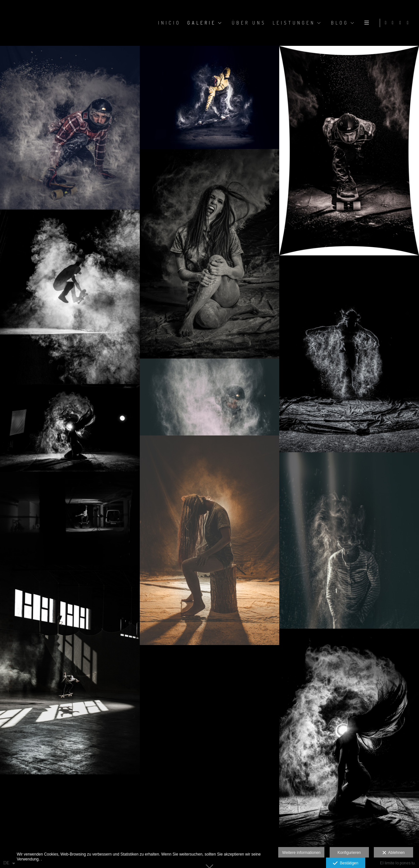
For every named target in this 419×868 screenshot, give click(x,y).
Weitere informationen (301, 853)
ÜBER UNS (248, 23)
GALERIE (201, 23)
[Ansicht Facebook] (401, 23)
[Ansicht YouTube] (409, 23)
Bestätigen (346, 863)
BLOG (339, 23)
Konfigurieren (349, 853)
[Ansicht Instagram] (394, 23)
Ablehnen (394, 853)
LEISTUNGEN (293, 23)
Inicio (168, 23)
